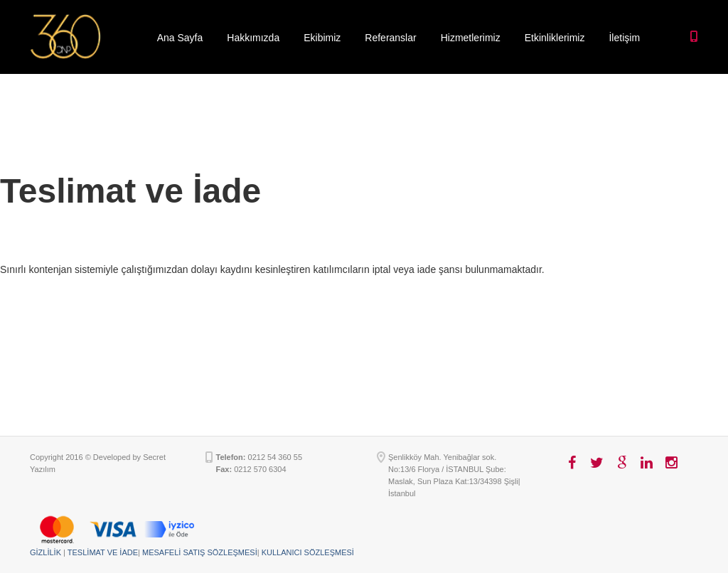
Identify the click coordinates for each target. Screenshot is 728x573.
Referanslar (390, 38)
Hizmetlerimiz (471, 38)
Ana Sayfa (180, 38)
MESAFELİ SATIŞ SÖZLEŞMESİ (200, 552)
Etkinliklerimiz (555, 38)
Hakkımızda (253, 38)
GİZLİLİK (45, 552)
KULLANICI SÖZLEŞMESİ (308, 552)
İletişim (624, 38)
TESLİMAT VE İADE (103, 552)
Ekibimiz (322, 38)
